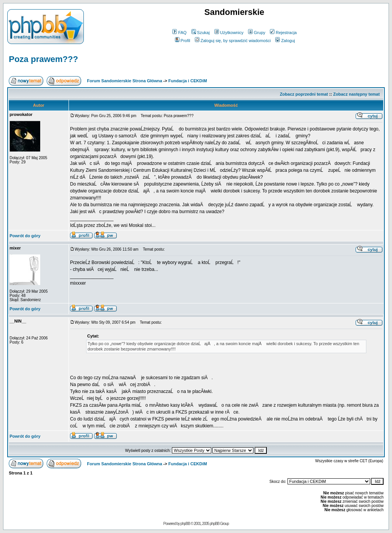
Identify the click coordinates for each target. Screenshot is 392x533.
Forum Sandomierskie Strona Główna (124, 81)
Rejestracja (283, 33)
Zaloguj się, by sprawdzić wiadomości (233, 41)
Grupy (257, 33)
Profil (183, 41)
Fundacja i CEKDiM (188, 81)
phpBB (185, 524)
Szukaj (201, 33)
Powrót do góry (25, 236)
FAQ (179, 33)
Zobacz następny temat (356, 94)
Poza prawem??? (43, 59)
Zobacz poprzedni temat (304, 94)
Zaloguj (285, 41)
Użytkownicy (229, 33)
